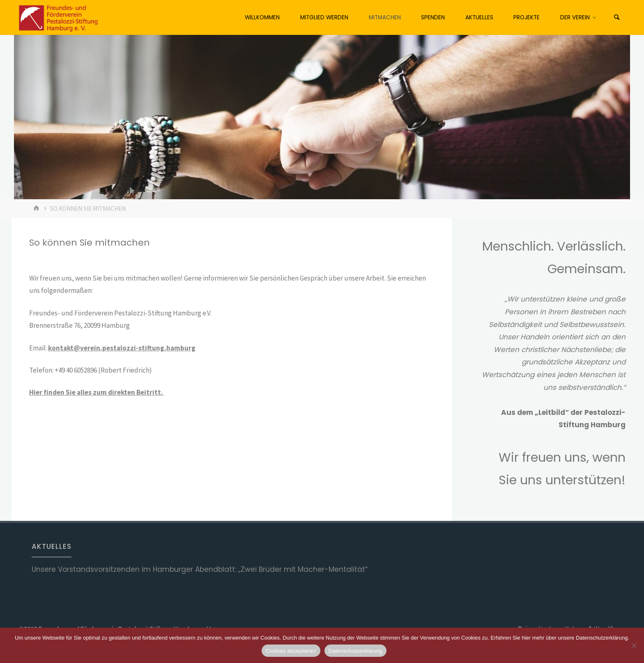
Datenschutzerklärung (355, 651)
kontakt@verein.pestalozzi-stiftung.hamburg (122, 348)
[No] (634, 645)
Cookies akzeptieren (291, 651)
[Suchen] (617, 17)
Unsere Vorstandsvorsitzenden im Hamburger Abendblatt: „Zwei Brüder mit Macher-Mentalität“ (200, 569)
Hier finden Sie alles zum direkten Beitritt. (97, 392)
